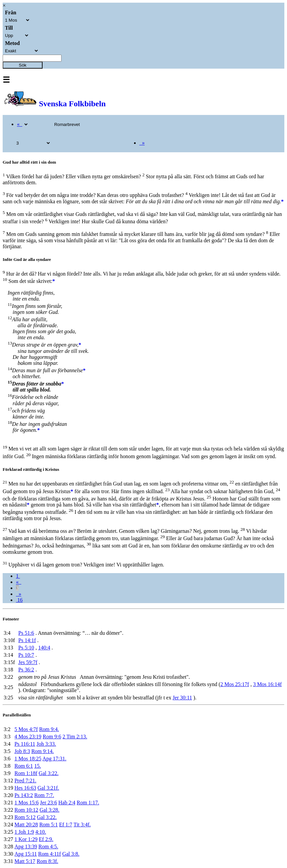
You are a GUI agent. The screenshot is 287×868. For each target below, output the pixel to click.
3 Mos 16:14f (267, 684)
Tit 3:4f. (82, 825)
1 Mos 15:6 (26, 803)
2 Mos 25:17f (235, 684)
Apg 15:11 (25, 854)
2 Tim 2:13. (75, 737)
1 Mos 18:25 (28, 759)
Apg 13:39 (26, 847)
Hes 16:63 (25, 788)
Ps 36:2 (26, 670)
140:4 (44, 648)
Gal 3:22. (49, 773)
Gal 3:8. (71, 854)
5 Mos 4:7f (26, 729)
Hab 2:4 (67, 803)
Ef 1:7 (66, 825)
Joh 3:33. (46, 744)
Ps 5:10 (26, 648)
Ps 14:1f (27, 640)
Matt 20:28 (26, 825)
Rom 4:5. (48, 847)
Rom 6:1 (24, 766)
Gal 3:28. (50, 810)
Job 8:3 (22, 751)
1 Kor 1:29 (26, 839)
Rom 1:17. (88, 803)
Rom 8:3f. (47, 861)
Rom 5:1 (49, 825)
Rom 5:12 (25, 817)
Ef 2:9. (46, 839)
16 (19, 600)
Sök (23, 65)
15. (38, 766)
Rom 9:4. (49, 729)
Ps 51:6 (26, 633)
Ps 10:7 (26, 655)
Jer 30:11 (182, 698)
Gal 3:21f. (48, 788)
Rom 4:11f (50, 854)
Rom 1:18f (26, 773)
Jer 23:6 (48, 803)
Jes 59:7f (28, 662)
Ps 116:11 (25, 744)
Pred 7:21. (25, 781)
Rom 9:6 (52, 737)
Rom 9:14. (43, 751)
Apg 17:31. (54, 759)
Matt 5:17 (25, 861)
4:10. (41, 832)
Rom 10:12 (26, 810)
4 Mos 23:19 (28, 737)
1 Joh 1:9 (24, 832)
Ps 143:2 (24, 795)
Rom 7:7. (44, 795)
